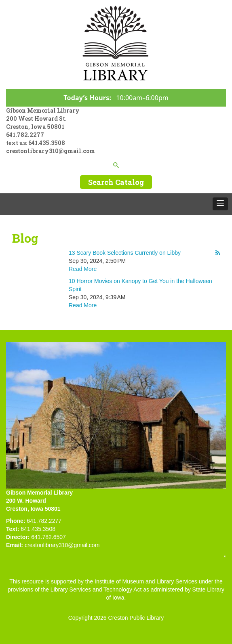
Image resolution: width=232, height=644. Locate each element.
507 (61, 537)
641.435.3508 (47, 143)
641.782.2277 (25, 135)
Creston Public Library (136, 618)
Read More (83, 269)
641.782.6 (44, 537)
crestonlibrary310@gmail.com (51, 151)
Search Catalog (116, 182)
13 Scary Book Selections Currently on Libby (125, 253)
